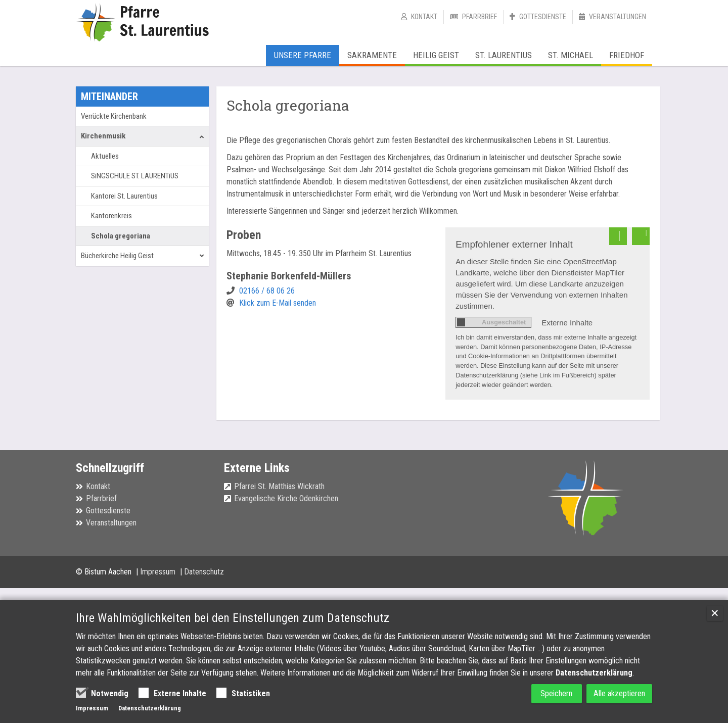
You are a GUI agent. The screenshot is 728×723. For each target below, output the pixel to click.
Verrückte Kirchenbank (114, 116)
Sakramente (372, 55)
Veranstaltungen (618, 17)
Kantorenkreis (111, 216)
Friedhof (627, 55)
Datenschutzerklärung (594, 673)
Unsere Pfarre (303, 55)
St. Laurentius (504, 55)
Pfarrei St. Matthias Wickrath (279, 486)
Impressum (159, 572)
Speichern (540, 693)
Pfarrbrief (480, 17)
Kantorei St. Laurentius (124, 196)
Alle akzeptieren (615, 693)
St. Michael (571, 55)
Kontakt (424, 17)
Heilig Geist (436, 55)
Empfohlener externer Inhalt (514, 244)
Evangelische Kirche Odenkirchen (286, 498)
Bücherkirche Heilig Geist (117, 256)
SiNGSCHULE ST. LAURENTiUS (135, 176)
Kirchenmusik (103, 136)
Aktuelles (105, 156)
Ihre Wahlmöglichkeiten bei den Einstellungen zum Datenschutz (233, 618)
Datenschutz (204, 572)
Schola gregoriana (121, 236)
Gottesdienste (543, 17)
